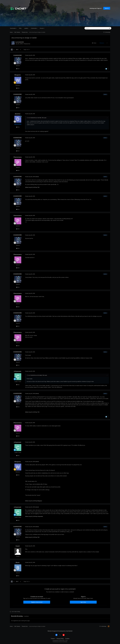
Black (18, 562)
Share (94, 43)
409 (18, 88)
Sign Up (107, 8)
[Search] (92, 28)
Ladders (26, 28)
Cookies (67, 639)
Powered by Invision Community (60, 642)
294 (18, 385)
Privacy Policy (60, 639)
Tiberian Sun (27, 44)
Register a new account (37, 602)
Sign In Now (83, 602)
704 (18, 127)
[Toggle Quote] (27, 118)
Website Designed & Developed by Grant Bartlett (60, 631)
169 (18, 576)
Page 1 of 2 (27, 50)
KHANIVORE (21, 42)
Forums (42, 28)
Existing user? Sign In (96, 8)
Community (34, 28)
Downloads (13, 28)
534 (18, 69)
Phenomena (18, 157)
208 (18, 170)
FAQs (20, 28)
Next (17, 50)
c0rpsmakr (18, 371)
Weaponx (18, 75)
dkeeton (18, 114)
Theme (53, 639)
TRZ (43, 118)
